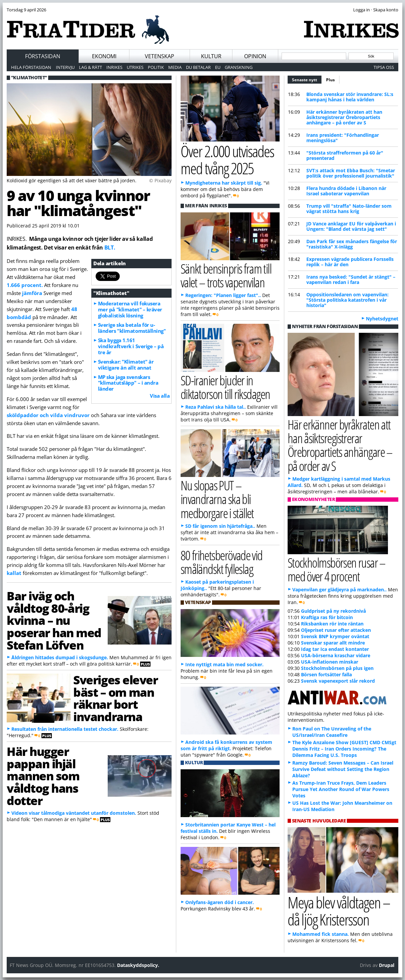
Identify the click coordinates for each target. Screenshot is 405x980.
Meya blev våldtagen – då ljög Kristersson (339, 911)
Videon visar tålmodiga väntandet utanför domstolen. (74, 813)
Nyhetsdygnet (382, 319)
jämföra (33, 293)
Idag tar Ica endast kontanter (335, 649)
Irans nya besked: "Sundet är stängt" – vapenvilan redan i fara (351, 279)
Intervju (65, 67)
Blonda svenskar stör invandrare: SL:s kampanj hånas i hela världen (350, 97)
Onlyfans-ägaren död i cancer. (220, 902)
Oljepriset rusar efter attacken (336, 630)
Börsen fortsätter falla (326, 674)
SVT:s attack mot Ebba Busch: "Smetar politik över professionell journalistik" (351, 173)
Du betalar (198, 67)
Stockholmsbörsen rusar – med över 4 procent (337, 569)
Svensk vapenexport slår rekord (338, 681)
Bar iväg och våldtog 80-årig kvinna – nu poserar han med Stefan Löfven (54, 620)
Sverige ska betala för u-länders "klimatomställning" (132, 328)
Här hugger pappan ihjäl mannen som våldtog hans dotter (43, 776)
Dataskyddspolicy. (138, 965)
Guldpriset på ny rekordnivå (333, 611)
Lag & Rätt (90, 67)
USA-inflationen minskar (330, 662)
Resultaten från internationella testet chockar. (65, 729)
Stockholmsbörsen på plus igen (337, 668)
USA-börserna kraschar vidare (336, 655)
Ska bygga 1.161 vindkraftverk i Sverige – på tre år (131, 346)
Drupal (387, 965)
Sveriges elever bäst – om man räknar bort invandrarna (115, 698)
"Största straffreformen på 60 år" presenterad (345, 155)
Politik (156, 67)
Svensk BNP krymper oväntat (335, 636)
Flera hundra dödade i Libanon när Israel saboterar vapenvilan (346, 191)
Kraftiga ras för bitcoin (327, 617)
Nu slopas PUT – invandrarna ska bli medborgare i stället (217, 499)
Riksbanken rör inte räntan (332, 624)
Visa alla (160, 396)
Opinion (255, 56)
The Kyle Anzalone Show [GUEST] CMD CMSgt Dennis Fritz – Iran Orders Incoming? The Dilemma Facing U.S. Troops (344, 749)
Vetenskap (160, 56)
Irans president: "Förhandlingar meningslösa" (343, 138)
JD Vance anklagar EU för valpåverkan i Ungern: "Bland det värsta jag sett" (351, 226)
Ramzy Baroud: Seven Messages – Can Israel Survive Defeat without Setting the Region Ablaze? (343, 769)
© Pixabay (160, 180)
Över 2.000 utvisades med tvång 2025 (227, 160)
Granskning (239, 67)
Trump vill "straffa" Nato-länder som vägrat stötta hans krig (349, 209)
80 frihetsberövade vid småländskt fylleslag (222, 562)
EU (218, 67)
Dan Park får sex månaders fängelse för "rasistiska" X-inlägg (352, 244)
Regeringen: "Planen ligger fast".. (223, 295)
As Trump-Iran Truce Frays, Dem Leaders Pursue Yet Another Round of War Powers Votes (341, 789)
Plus (330, 80)
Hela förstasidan (31, 67)
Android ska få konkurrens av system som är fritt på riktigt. (226, 745)
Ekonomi (104, 56)
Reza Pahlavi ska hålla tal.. (216, 407)
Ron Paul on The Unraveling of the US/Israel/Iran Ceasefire (332, 732)
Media (175, 67)
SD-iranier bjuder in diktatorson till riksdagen (225, 387)
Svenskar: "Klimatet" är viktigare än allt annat (126, 365)
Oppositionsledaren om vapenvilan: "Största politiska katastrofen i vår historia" (347, 300)
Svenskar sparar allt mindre (333, 643)
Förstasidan (43, 56)
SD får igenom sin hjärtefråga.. (220, 526)
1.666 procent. (25, 285)
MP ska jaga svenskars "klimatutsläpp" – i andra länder (128, 383)
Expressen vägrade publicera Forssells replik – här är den (350, 262)
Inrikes (114, 67)
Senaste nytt (307, 79)
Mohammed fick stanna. (321, 934)
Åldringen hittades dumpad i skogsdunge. (60, 657)
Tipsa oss (384, 67)
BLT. (110, 248)
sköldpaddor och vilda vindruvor (48, 415)
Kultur (211, 56)
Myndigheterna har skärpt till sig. (224, 183)
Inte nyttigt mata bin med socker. (224, 664)
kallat (15, 573)
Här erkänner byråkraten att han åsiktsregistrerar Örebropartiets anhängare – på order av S (344, 117)
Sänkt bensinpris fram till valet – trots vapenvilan (226, 275)
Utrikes (135, 67)
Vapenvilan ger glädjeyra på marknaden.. (339, 590)
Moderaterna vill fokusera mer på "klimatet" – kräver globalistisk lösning (130, 309)
